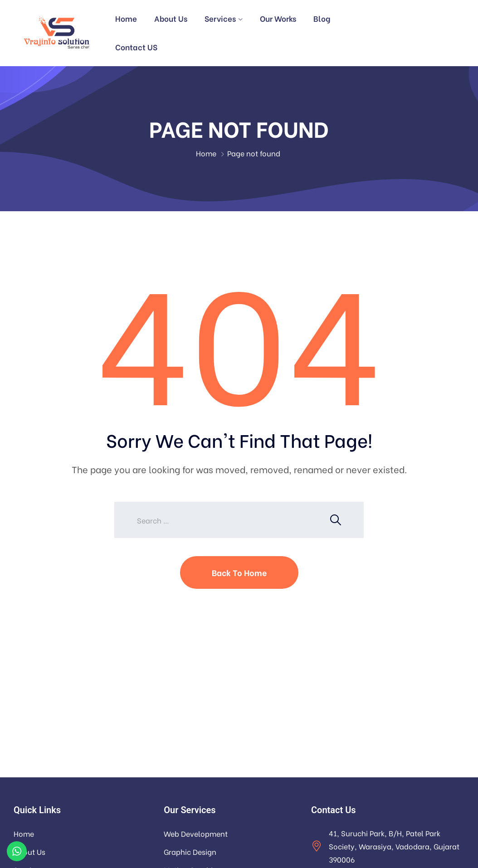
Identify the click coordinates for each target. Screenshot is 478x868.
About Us (171, 18)
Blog (322, 18)
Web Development (196, 833)
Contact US (136, 47)
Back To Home (239, 572)
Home (126, 18)
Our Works (278, 18)
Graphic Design (190, 851)
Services (220, 18)
